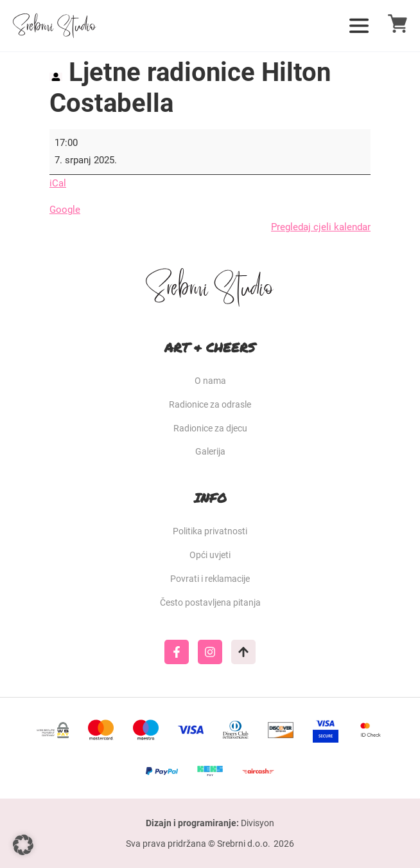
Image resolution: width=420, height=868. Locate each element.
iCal (58, 183)
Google (65, 210)
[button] (23, 845)
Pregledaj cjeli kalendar (321, 227)
